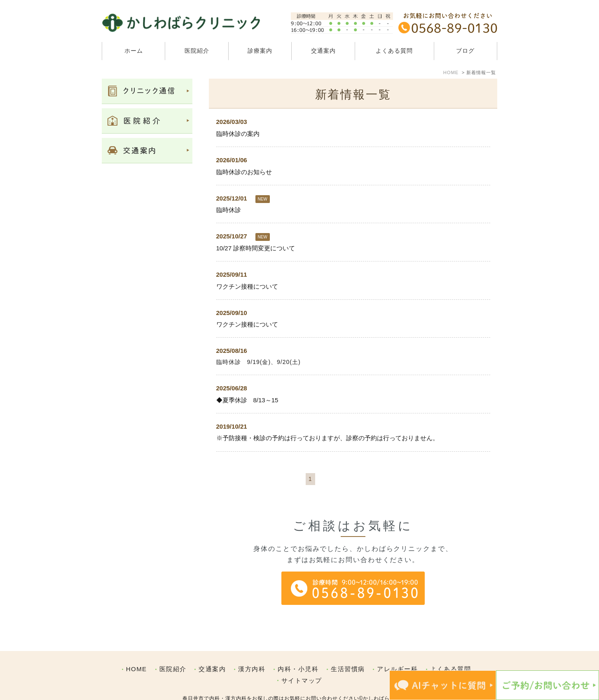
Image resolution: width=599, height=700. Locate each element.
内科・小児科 (298, 652)
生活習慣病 (348, 652)
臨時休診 (229, 210)
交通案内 (323, 51)
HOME (137, 652)
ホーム (134, 51)
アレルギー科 (397, 652)
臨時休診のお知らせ (244, 172)
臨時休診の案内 (238, 134)
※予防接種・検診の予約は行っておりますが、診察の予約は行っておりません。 (328, 438)
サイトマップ (302, 663)
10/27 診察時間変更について (256, 248)
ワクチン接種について (247, 286)
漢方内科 (252, 652)
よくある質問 (394, 51)
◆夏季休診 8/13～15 (247, 400)
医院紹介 (173, 652)
